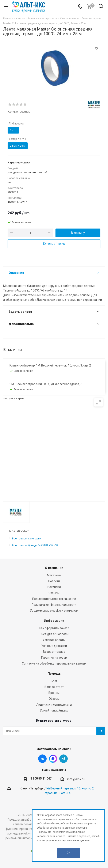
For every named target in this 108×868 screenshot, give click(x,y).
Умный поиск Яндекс (54, 710)
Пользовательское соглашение (54, 599)
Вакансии (54, 587)
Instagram (53, 759)
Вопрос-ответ (54, 687)
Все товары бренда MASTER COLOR (35, 545)
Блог (54, 681)
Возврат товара (54, 652)
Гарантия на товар (54, 658)
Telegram (63, 759)
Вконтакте (42, 759)
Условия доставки (54, 646)
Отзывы (54, 593)
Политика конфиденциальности (54, 605)
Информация (54, 621)
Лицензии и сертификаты (54, 705)
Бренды (54, 693)
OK (68, 853)
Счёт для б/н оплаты (54, 634)
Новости (54, 581)
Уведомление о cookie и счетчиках (54, 611)
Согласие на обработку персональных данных (54, 663)
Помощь (54, 674)
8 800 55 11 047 (41, 778)
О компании (54, 568)
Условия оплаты (54, 640)
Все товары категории (27, 538)
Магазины (54, 575)
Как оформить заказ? (54, 628)
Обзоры (54, 699)
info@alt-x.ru (76, 779)
